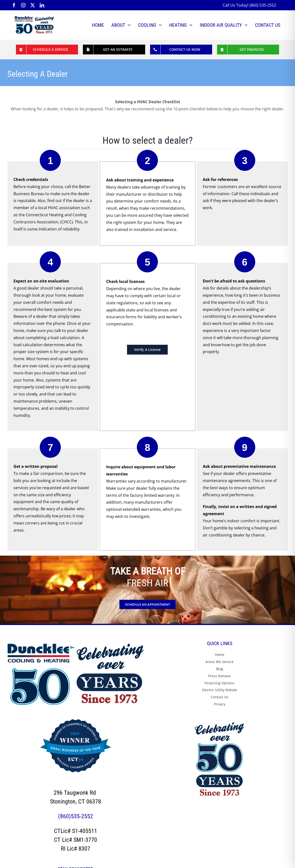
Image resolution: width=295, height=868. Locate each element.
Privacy (220, 704)
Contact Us (219, 697)
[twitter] (33, 5)
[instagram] (23, 5)
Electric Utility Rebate (220, 690)
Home (220, 655)
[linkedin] (42, 5)
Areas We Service (220, 662)
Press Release (219, 676)
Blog (220, 669)
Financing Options (219, 683)
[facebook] (14, 5)
